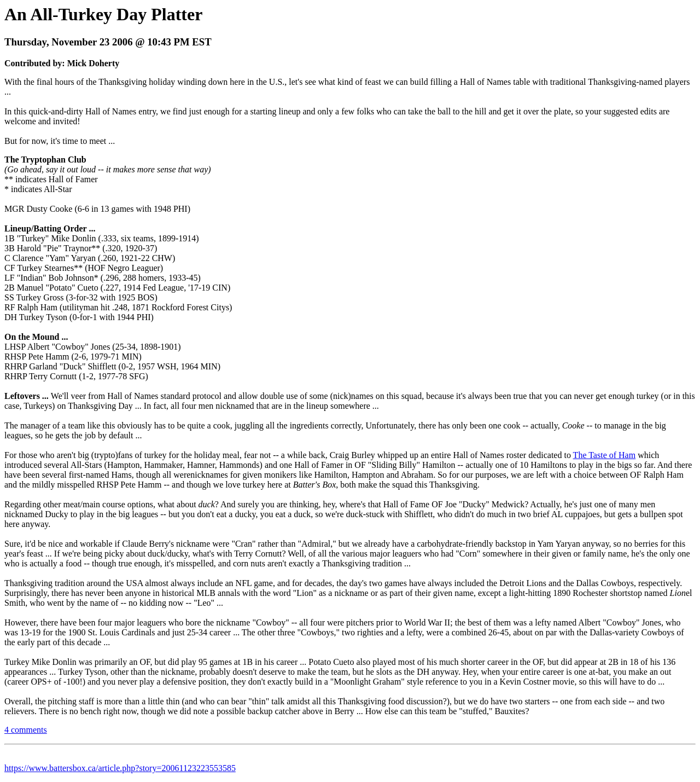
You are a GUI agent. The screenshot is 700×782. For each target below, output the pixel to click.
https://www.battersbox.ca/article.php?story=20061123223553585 (120, 768)
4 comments (26, 730)
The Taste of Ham (605, 455)
